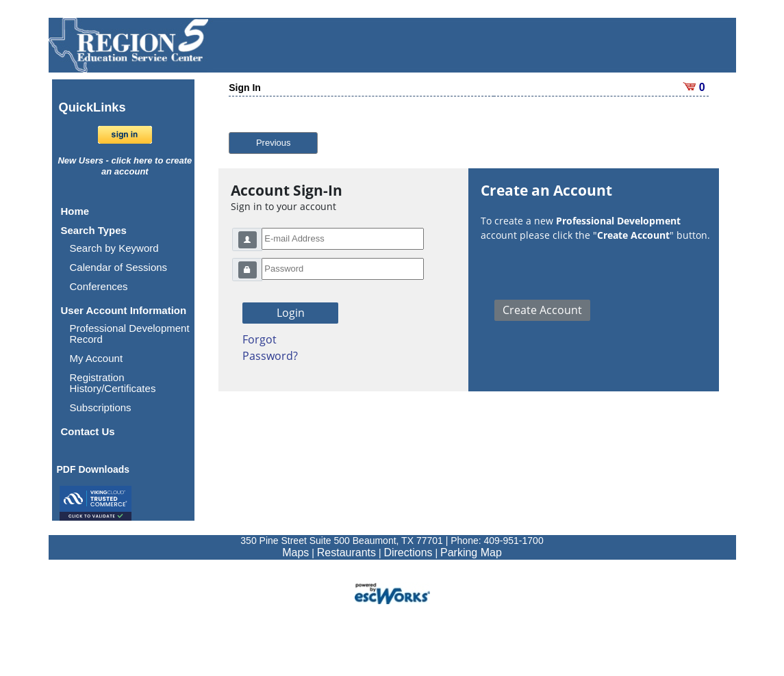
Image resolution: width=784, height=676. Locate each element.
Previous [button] (274, 143)
